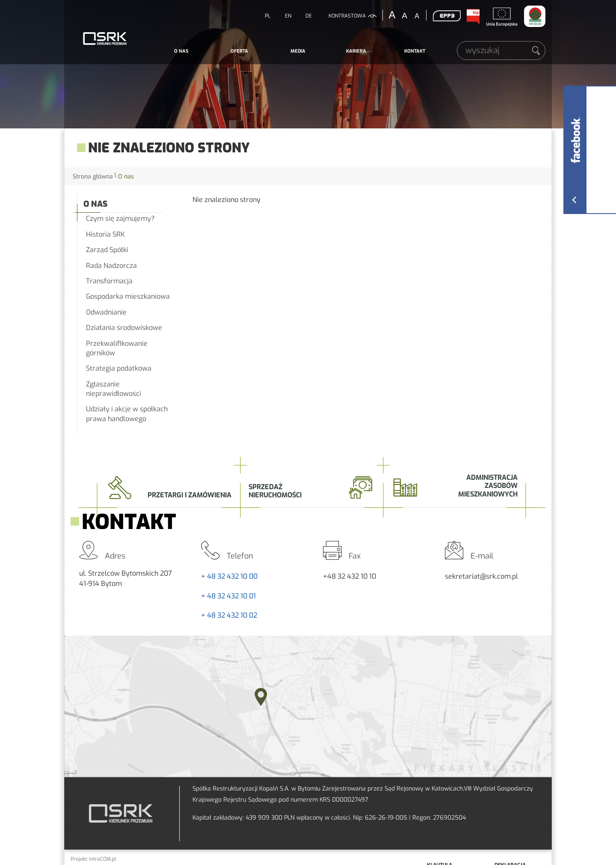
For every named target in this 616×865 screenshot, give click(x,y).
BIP (473, 17)
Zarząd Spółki (107, 250)
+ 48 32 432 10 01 (228, 596)
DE (309, 16)
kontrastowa (347, 16)
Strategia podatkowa (119, 368)
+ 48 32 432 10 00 (229, 576)
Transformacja (109, 281)
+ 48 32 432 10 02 (229, 615)
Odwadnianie (106, 312)
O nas (181, 51)
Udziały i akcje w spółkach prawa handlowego (127, 414)
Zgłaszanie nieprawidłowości (114, 389)
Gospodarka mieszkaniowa (128, 296)
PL (268, 16)
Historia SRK (105, 234)
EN (288, 16)
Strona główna (93, 177)
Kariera (356, 51)
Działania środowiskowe (124, 328)
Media (298, 51)
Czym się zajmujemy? (120, 218)
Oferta (239, 51)
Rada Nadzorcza (111, 266)
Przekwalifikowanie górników (117, 348)
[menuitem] (181, 51)
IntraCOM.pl (103, 859)
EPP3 (447, 16)
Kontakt (415, 51)
